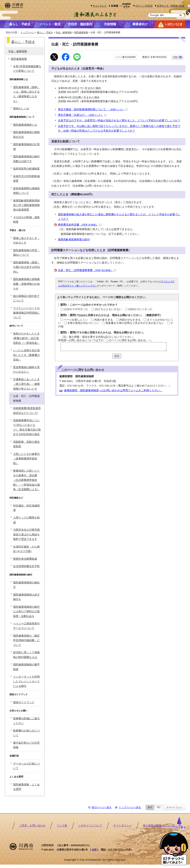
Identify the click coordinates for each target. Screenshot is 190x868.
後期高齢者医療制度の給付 (74, 239)
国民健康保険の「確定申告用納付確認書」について (26, 640)
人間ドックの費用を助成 (26, 520)
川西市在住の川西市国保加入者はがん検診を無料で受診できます (26, 534)
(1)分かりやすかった (76, 309)
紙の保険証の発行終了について (26, 298)
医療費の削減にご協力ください (26, 721)
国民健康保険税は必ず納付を (26, 597)
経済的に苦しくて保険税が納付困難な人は (26, 655)
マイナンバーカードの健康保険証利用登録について (26, 313)
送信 (117, 356)
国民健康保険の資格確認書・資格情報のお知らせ (26, 284)
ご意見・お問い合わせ (32, 826)
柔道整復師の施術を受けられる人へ (26, 370)
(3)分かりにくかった (141, 309)
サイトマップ (100, 6)
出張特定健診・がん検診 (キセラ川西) (26, 549)
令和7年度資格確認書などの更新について (27, 69)
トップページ (28, 32)
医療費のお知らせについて (26, 733)
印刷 (175, 57)
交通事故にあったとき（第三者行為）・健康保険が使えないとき (26, 384)
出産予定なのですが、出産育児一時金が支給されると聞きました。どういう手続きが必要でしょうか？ (119, 120)
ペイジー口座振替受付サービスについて (26, 626)
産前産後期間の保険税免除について (26, 191)
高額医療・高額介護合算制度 (26, 444)
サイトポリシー (123, 826)
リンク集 (62, 826)
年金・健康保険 (64, 32)
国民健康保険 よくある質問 (26, 787)
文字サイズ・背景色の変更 (171, 6)
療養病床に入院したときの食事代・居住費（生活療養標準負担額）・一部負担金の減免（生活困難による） (26, 480)
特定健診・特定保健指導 (26, 508)
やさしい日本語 (144, 6)
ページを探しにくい (76, 320)
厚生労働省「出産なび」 (82, 115)
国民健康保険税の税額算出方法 (26, 135)
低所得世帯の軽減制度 (26, 169)
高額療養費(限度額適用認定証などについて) (27, 411)
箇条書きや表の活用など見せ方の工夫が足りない (135, 323)
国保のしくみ (21, 108)
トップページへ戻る (130, 807)
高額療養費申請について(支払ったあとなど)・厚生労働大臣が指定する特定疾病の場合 (27, 427)
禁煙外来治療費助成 (25, 559)
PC (159, 807)
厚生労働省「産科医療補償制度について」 (93, 109)
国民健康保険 (81, 32)
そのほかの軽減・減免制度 (26, 220)
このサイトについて (90, 826)
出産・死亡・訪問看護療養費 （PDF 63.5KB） (87, 270)
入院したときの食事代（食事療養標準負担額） (26, 459)
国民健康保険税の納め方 (26, 585)
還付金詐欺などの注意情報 (26, 745)
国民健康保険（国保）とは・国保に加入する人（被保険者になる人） (26, 94)
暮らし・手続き (45, 32)
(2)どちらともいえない (108, 309)
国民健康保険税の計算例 (26, 147)
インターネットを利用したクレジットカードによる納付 (26, 681)
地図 (94, 850)
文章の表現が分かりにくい (83, 323)
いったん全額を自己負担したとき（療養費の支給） (26, 355)
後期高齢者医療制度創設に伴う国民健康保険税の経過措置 (26, 205)
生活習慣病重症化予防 (26, 566)
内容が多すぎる (104, 320)
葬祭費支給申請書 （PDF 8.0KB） (80, 225)
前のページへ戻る (102, 807)
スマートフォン (174, 807)
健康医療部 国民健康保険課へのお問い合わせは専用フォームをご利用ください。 (113, 390)
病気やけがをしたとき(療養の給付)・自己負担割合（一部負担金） (26, 338)
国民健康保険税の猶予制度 (26, 667)
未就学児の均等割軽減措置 (26, 179)
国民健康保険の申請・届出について (26, 253)
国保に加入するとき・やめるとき (26, 240)
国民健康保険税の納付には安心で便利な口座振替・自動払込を (26, 612)
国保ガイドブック (24, 702)
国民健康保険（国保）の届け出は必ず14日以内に (27, 267)
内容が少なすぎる (130, 320)
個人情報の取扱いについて (159, 826)
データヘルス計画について (26, 766)
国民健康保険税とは (25, 125)
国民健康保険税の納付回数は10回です (26, 159)
